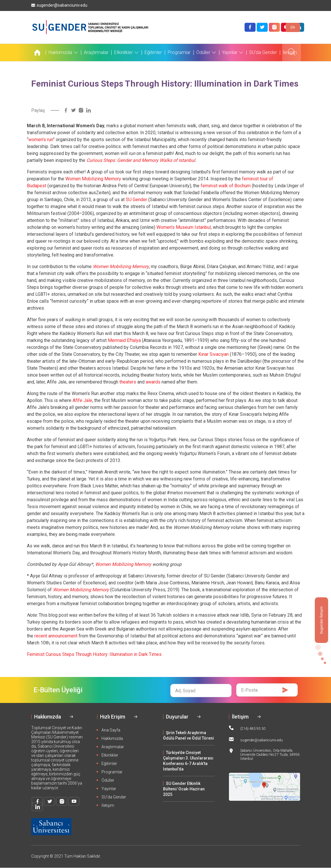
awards (153, 382)
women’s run (41, 140)
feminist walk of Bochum (226, 186)
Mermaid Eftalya (124, 340)
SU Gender (136, 200)
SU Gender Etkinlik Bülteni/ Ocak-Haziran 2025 (184, 789)
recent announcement (56, 636)
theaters (128, 382)
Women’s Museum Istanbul (184, 227)
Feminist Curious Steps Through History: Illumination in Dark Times (94, 654)
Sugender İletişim (321, 620)
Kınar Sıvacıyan (213, 354)
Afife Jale (82, 400)
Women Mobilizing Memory (93, 179)
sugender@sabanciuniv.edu (59, 5)
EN (293, 27)
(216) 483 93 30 (247, 728)
